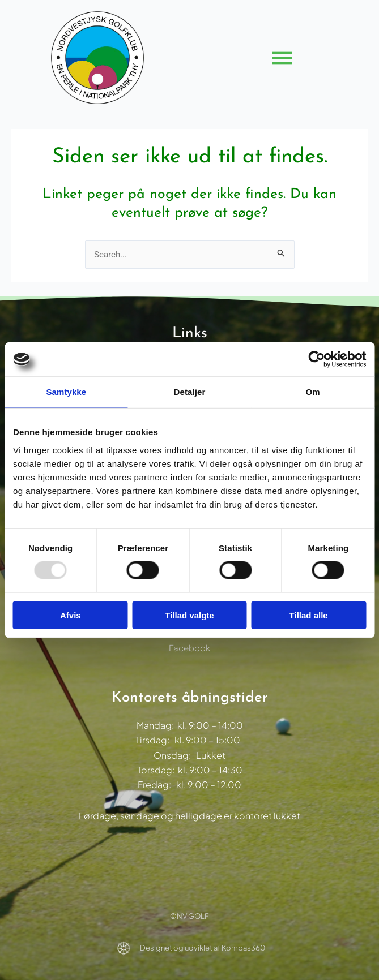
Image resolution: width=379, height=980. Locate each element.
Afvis (71, 615)
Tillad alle (309, 615)
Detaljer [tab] (190, 392)
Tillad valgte (189, 615)
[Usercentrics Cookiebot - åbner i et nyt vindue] (316, 359)
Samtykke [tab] (66, 392)
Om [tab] (313, 392)
